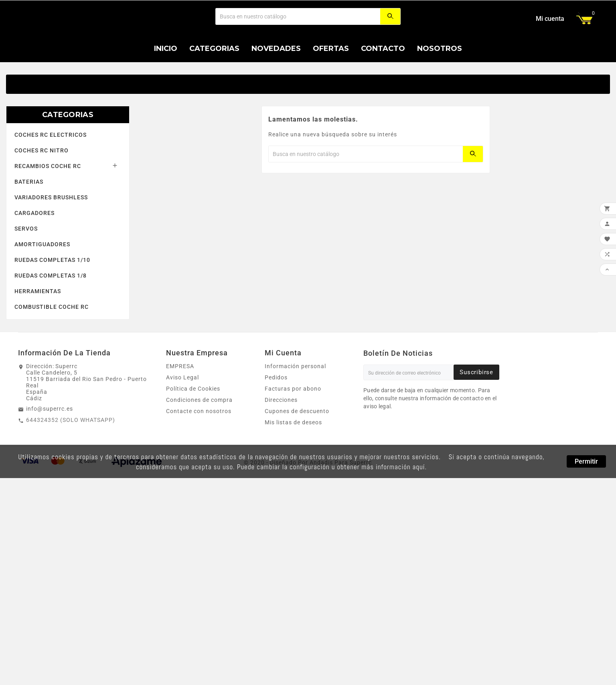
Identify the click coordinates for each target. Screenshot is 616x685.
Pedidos (276, 426)
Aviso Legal (182, 426)
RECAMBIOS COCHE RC (48, 214)
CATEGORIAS (68, 163)
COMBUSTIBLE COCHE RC (52, 355)
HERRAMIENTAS (38, 339)
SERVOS (26, 277)
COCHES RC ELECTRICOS (51, 183)
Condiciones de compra (199, 448)
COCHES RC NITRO (42, 199)
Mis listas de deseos (293, 470)
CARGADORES (34, 261)
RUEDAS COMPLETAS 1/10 (52, 308)
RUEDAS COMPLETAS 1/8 (51, 324)
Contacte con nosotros (199, 459)
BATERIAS (29, 230)
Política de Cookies (193, 437)
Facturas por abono (293, 437)
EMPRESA (180, 414)
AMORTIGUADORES (42, 292)
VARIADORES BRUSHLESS (51, 245)
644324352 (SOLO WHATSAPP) (71, 468)
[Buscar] (298, 41)
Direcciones (281, 448)
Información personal (295, 414)
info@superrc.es (50, 457)
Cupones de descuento (297, 459)
